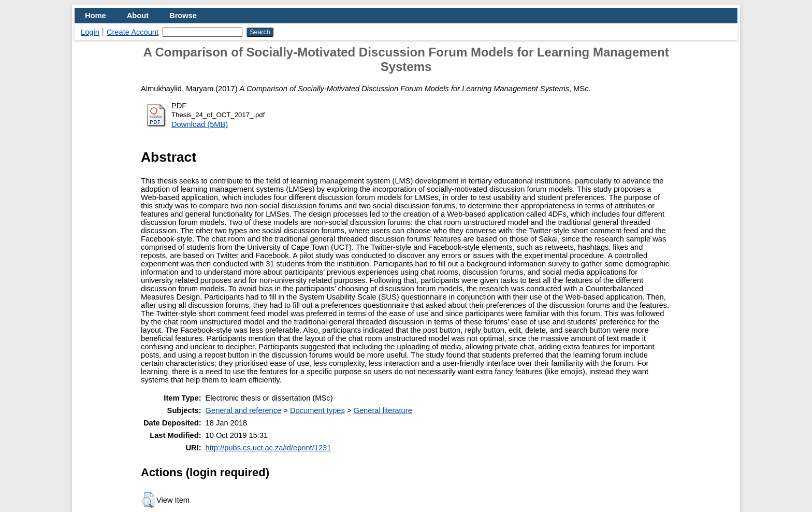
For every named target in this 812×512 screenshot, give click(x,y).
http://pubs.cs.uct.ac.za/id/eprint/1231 (269, 448)
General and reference (244, 410)
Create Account (133, 32)
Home (96, 16)
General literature (383, 410)
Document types (317, 410)
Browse (183, 16)
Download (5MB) (200, 124)
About (138, 16)
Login (90, 32)
